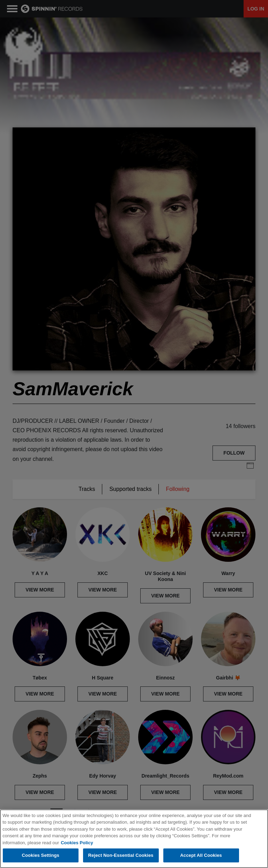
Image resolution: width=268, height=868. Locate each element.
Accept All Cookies (201, 855)
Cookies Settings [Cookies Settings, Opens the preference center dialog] (40, 855)
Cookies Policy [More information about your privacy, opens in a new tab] (77, 843)
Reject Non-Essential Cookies (121, 855)
